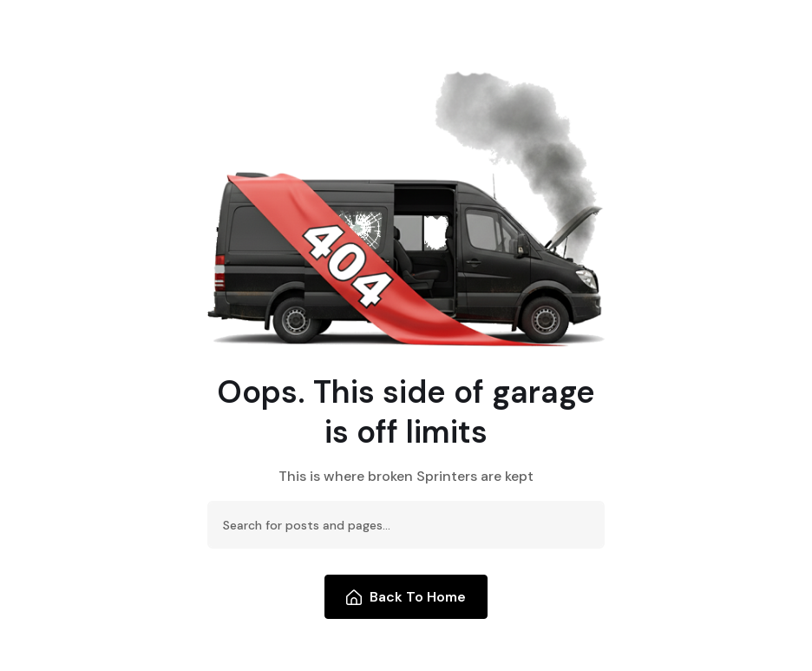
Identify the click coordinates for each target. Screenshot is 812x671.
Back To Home (406, 597)
